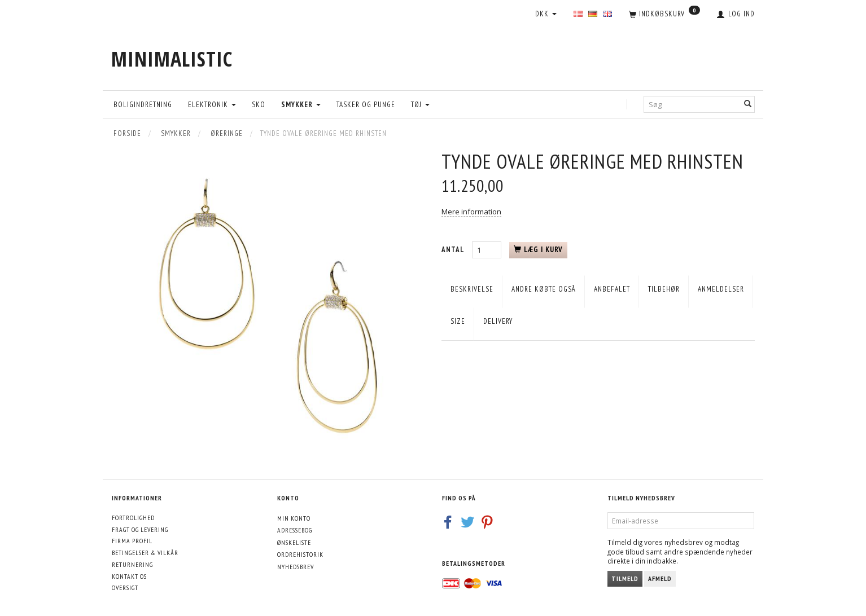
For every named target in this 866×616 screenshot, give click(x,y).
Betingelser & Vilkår (145, 553)
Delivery (498, 321)
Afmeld (660, 578)
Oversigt (125, 588)
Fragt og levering (140, 529)
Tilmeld (625, 578)
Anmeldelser (721, 289)
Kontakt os (129, 576)
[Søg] (748, 104)
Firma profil (132, 541)
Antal (454, 250)
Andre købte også (544, 289)
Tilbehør (664, 289)
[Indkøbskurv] (664, 15)
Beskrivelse (472, 289)
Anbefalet (612, 289)
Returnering (132, 564)
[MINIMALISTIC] (172, 59)
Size (458, 321)
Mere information (471, 212)
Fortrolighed (133, 518)
